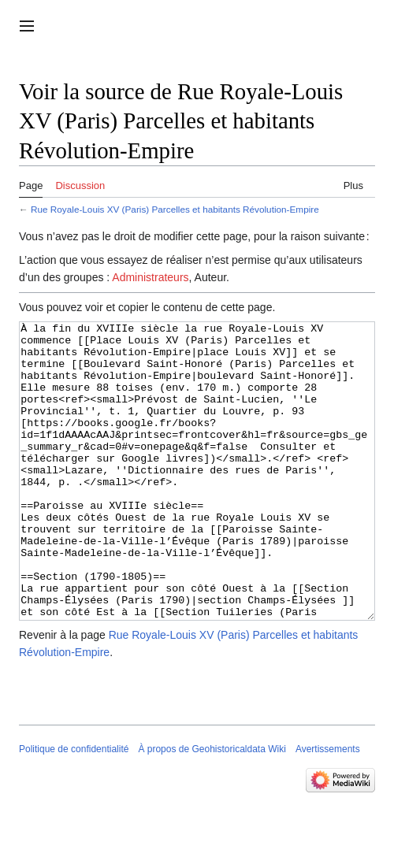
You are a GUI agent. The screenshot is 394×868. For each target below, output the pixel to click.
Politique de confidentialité (74, 808)
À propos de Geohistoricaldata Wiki (212, 808)
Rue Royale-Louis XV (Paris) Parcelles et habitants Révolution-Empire (175, 209)
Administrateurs (150, 277)
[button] (27, 26)
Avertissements (328, 808)
